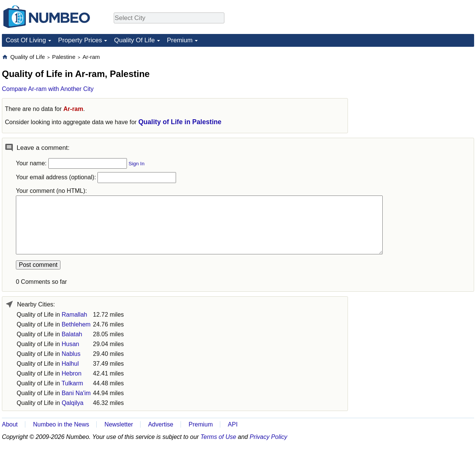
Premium (180, 40)
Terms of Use (219, 437)
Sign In (136, 164)
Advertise (161, 424)
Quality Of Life (134, 40)
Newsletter (119, 424)
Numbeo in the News (61, 424)
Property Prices (80, 40)
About (10, 424)
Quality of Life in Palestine (180, 122)
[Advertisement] (417, 100)
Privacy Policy (269, 437)
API (233, 424)
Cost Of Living (26, 40)
